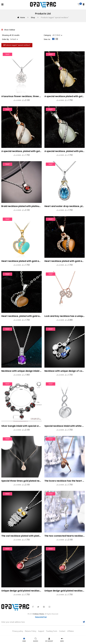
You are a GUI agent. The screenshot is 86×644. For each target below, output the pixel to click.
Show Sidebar (8, 30)
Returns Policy (31, 631)
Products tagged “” (17, 45)
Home (23, 18)
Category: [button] (53, 35)
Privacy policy (18, 631)
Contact (62, 631)
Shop (33, 18)
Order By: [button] (10, 39)
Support (41, 631)
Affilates (70, 631)
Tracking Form (52, 631)
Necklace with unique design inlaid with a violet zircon (31, 371)
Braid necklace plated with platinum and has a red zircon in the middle (40, 206)
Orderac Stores (39, 614)
